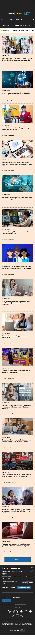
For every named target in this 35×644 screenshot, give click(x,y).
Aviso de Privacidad (15, 577)
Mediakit (11, 575)
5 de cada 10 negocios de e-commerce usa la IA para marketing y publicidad (17, 198)
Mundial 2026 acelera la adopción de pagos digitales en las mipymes (16, 371)
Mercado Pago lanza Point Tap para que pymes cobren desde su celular (17, 129)
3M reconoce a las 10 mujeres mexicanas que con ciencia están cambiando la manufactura (17, 267)
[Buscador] (6, 19)
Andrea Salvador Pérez (9, 66)
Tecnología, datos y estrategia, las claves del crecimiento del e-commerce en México (16, 441)
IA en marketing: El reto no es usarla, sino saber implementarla (16, 233)
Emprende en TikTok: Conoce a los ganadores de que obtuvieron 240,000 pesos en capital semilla (17, 60)
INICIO (15, 31)
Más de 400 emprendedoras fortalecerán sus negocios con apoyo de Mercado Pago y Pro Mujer (17, 511)
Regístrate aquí (7, 601)
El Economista (15, 572)
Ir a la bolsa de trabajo (24, 587)
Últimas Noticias (6, 25)
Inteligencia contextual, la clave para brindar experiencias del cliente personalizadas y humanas (17, 407)
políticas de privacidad (21, 604)
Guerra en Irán (28, 25)
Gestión (21, 31)
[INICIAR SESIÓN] (33, 19)
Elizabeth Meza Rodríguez (9, 135)
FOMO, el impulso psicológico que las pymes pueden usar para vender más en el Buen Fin (16, 476)
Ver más (17, 560)
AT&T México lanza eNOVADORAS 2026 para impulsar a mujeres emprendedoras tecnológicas (17, 303)
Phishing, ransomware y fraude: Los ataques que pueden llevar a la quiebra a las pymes (17, 545)
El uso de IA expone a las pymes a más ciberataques (14, 337)
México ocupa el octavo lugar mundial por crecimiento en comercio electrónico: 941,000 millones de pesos (17, 164)
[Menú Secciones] (2, 19)
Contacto (9, 578)
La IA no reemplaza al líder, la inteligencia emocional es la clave (16, 94)
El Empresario (6, 56)
